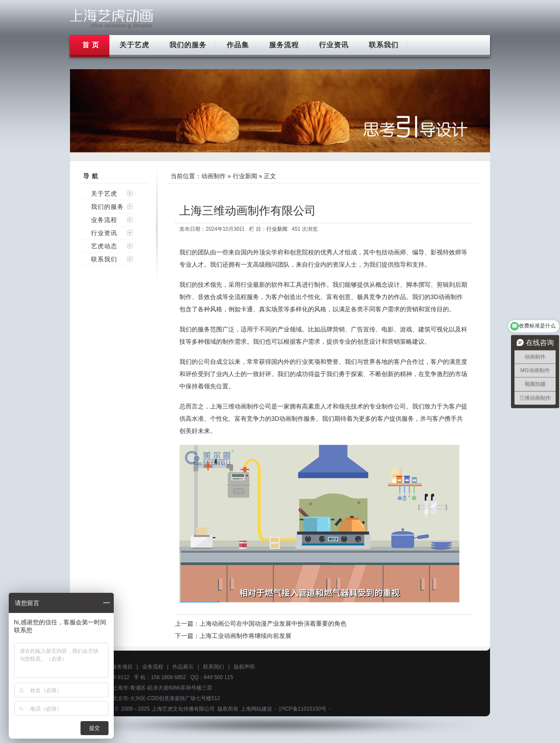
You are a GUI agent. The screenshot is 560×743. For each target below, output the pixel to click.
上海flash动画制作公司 (112, 19)
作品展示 (183, 667)
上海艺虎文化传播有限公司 (183, 709)
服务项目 (122, 667)
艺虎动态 (104, 246)
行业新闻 (245, 176)
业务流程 (104, 220)
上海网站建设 (256, 709)
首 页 (91, 45)
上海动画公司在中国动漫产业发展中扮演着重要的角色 (273, 623)
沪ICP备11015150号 (303, 709)
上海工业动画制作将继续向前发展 (245, 636)
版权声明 (244, 667)
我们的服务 (188, 45)
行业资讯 (334, 45)
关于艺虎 (134, 45)
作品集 (238, 45)
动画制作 (213, 176)
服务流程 (284, 45)
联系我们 (384, 45)
